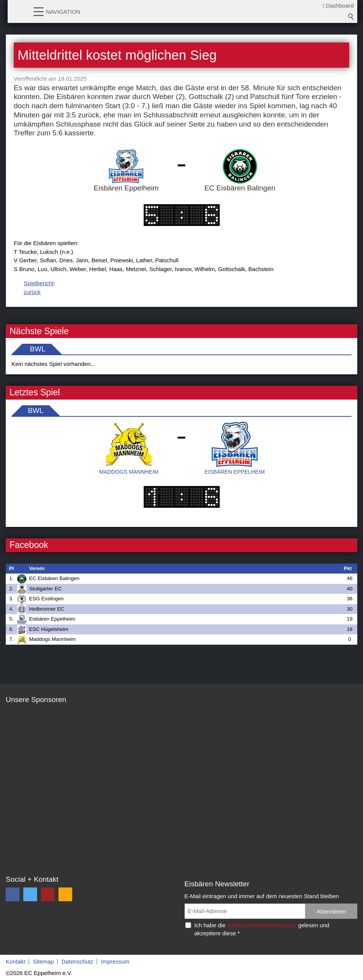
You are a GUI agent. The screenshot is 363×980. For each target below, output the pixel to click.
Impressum (115, 961)
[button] (39, 11)
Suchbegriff (351, 17)
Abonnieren (331, 911)
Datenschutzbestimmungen (262, 925)
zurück (32, 292)
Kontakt (15, 961)
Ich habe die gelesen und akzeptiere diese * (262, 929)
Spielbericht (39, 283)
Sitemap (43, 961)
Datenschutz (77, 961)
